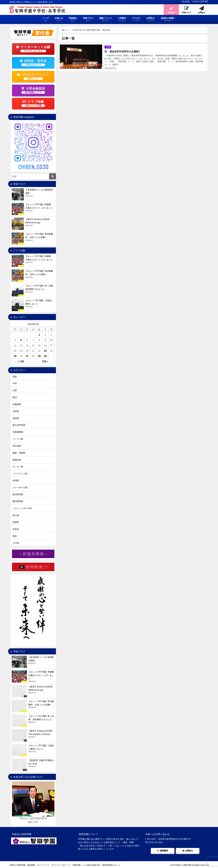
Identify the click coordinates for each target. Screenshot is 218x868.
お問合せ (150, 19)
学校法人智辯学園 (200, 2)
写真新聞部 (18, 432)
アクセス (136, 19)
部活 (15, 397)
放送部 (16, 418)
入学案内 (122, 19)
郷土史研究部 (19, 425)
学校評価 (77, 864)
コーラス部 (18, 439)
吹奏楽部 (17, 404)
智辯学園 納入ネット (111, 864)
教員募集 (186, 2)
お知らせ (59, 19)
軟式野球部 (18, 494)
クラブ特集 (33, 103)
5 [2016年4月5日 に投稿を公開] (21, 340)
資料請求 (163, 850)
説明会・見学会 (33, 63)
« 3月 (21, 361)
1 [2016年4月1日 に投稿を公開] (39, 335)
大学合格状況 (33, 90)
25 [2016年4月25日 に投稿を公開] (15, 356)
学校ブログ (88, 19)
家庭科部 (17, 460)
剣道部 (16, 522)
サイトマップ (43, 864)
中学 (15, 383)
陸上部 (16, 515)
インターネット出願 (33, 49)
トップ (46, 19)
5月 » (45, 361)
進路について (106, 19)
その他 (108, 47)
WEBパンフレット (33, 76)
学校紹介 (73, 19)
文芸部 (16, 411)
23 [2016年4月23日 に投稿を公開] (45, 351)
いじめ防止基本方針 (91, 864)
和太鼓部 (17, 446)
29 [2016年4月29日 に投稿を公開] (39, 356)
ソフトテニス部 (20, 474)
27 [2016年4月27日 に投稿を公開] (27, 356)
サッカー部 (18, 467)
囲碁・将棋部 (19, 453)
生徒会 (16, 529)
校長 (15, 536)
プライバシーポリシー (61, 864)
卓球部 (16, 480)
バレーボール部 (20, 487)
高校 (15, 377)
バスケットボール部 (22, 508)
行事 (15, 390)
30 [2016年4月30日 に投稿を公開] (45, 356)
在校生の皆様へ (168, 19)
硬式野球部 (18, 501)
